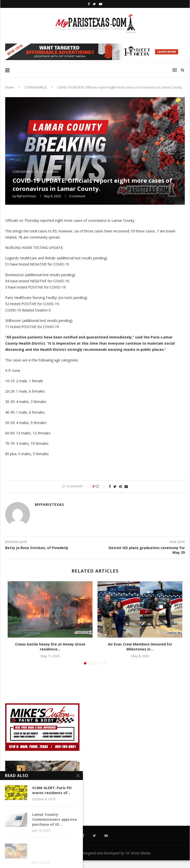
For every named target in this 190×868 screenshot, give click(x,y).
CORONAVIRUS (36, 87)
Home (10, 87)
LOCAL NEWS (49, 172)
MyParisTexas (26, 196)
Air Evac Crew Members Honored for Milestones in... (140, 647)
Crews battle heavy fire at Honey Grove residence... (50, 647)
